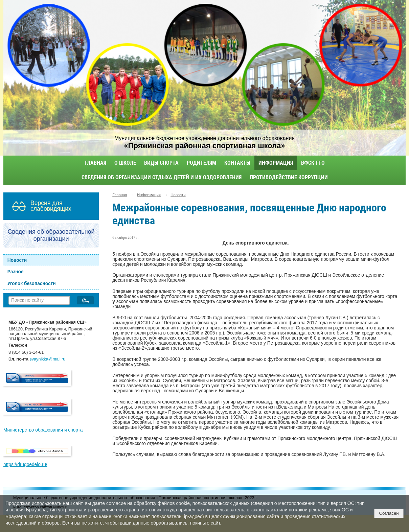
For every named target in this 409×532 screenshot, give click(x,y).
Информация (276, 163)
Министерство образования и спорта (43, 430)
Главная (95, 163)
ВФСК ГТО (313, 163)
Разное (16, 272)
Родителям (201, 163)
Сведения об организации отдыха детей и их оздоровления (162, 177)
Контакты (237, 163)
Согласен (389, 513)
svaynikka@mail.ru (48, 359)
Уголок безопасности (32, 284)
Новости (17, 260)
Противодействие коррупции (289, 177)
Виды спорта (161, 163)
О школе (125, 163)
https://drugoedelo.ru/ (25, 465)
